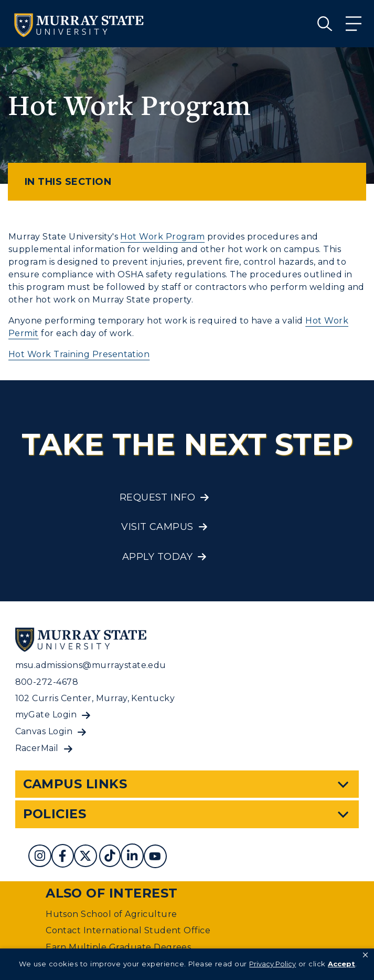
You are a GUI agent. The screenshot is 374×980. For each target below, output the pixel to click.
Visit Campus (157, 527)
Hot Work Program (162, 237)
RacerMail (37, 748)
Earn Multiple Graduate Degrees (118, 947)
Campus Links (75, 784)
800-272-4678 (47, 682)
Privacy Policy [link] (273, 964)
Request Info (158, 497)
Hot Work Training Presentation (79, 354)
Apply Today (157, 557)
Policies (55, 814)
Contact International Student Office (128, 930)
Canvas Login (44, 731)
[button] (365, 955)
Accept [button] (341, 964)
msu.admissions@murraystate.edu (91, 665)
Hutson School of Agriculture (111, 914)
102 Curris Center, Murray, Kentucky (95, 698)
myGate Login (46, 715)
